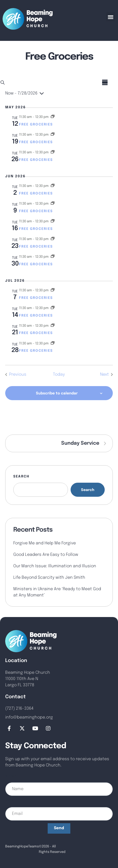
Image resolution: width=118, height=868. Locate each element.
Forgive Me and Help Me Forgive (45, 543)
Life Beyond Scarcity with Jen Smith (49, 578)
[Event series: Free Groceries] (53, 117)
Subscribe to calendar (57, 393)
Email (12, 801)
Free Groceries (36, 125)
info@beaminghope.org (29, 717)
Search (21, 477)
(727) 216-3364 (19, 709)
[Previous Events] (16, 375)
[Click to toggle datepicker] (24, 93)
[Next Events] (106, 375)
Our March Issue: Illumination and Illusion (55, 566)
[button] (110, 17)
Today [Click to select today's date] (59, 375)
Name (11, 776)
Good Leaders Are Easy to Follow (46, 555)
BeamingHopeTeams (22, 847)
